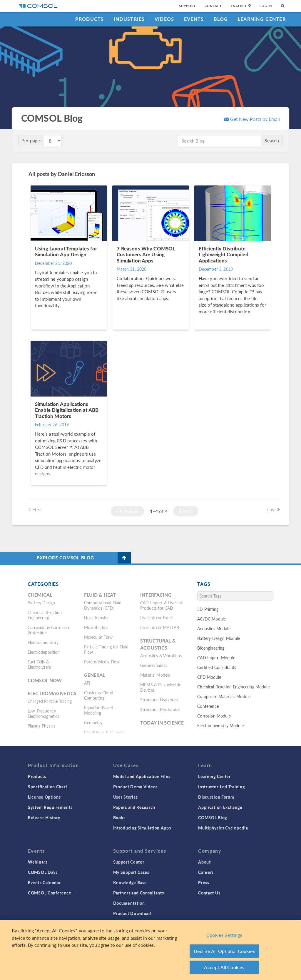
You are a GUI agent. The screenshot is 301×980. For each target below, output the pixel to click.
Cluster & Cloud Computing (99, 695)
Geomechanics (154, 665)
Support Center (129, 862)
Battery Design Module (219, 638)
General (95, 675)
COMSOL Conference (50, 893)
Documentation (129, 903)
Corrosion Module (214, 716)
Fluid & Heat (100, 595)
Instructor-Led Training (221, 787)
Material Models (155, 675)
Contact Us (209, 893)
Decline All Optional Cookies (224, 951)
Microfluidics (96, 627)
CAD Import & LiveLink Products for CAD (162, 605)
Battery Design (41, 603)
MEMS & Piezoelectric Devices (161, 687)
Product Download (132, 913)
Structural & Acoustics (158, 644)
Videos (164, 19)
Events (194, 19)
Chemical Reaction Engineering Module (233, 687)
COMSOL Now (45, 680)
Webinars (38, 862)
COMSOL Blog (213, 817)
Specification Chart (47, 787)
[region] (150, 950)
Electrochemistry (43, 642)
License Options (44, 797)
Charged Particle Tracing (50, 701)
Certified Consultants (217, 667)
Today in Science (162, 723)
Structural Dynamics (159, 700)
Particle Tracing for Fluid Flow (106, 649)
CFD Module (209, 677)
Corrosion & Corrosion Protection (48, 630)
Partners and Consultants (139, 893)
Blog (221, 19)
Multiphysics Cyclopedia (223, 828)
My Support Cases (131, 872)
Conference (208, 706)
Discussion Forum (216, 797)
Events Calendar (44, 882)
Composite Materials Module (224, 696)
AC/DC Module (211, 619)
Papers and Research (134, 807)
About (204, 862)
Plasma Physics (41, 726)
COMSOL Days (43, 872)
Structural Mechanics (160, 709)
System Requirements (50, 807)
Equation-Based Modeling (99, 710)
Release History (44, 817)
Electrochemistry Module (220, 725)
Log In (266, 6)
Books (119, 817)
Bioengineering (211, 648)
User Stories (126, 797)
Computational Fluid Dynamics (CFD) (103, 605)
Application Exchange (220, 807)
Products (90, 19)
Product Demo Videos (135, 787)
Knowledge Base (130, 882)
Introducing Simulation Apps (142, 828)
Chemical (40, 595)
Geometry (93, 723)
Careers (206, 872)
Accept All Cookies (224, 967)
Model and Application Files (142, 776)
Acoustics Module (214, 628)
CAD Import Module (216, 658)
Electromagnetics (52, 693)
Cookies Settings (224, 935)
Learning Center (262, 19)
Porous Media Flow (102, 662)
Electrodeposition (44, 652)
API (87, 683)
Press (204, 882)
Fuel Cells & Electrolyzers (39, 664)
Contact (213, 6)
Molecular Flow (98, 637)
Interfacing (156, 595)
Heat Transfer (97, 618)
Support (187, 6)
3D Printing (208, 609)
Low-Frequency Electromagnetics (43, 713)
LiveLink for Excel (156, 618)
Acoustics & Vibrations (161, 655)
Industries (129, 19)
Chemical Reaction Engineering (45, 615)
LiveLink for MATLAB (160, 627)
